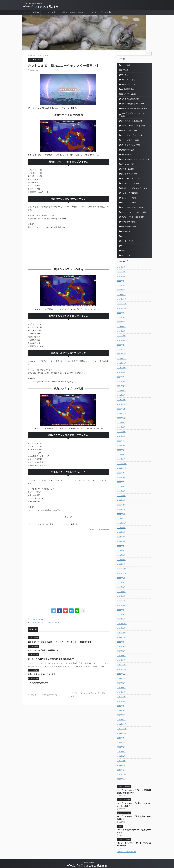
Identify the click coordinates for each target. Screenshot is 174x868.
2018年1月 (121, 717)
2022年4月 (121, 493)
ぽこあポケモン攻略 (128, 171)
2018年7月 (121, 689)
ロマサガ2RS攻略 (127, 219)
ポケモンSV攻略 (106, 12)
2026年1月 (121, 292)
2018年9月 (121, 680)
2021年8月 (121, 529)
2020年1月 (121, 616)
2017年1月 (121, 767)
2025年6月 (121, 324)
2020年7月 (121, 589)
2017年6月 (121, 744)
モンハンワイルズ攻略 (31, 12)
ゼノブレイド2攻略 (128, 195)
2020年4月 (121, 603)
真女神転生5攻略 (127, 152)
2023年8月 (121, 424)
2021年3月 (121, 552)
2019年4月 (121, 648)
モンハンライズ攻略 (128, 128)
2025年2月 (121, 342)
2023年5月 (121, 438)
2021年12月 (121, 511)
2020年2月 (121, 612)
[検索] (148, 53)
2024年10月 (121, 360)
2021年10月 (121, 520)
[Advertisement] (68, 248)
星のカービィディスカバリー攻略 (132, 185)
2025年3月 (121, 338)
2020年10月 (121, 575)
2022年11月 (121, 466)
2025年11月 (121, 301)
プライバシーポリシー (126, 846)
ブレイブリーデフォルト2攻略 (131, 123)
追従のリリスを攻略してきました (41, 674)
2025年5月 (121, 328)
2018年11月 (121, 671)
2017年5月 (121, 749)
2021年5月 (121, 543)
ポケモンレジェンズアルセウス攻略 (133, 156)
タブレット (125, 253)
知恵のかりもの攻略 (69, 12)
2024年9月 (121, 365)
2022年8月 (121, 475)
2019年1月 (121, 662)
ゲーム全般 (125, 65)
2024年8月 (121, 370)
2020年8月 (121, 584)
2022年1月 (121, 507)
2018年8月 (121, 685)
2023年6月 (121, 434)
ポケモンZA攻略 (127, 166)
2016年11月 (121, 776)
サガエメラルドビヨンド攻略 (131, 214)
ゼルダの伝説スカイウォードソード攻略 (135, 113)
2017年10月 (121, 731)
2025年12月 (121, 296)
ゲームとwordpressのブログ (87, 857)
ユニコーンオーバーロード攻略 (132, 209)
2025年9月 (121, 310)
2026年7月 (121, 264)
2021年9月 (121, 525)
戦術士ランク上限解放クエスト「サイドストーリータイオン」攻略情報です (58, 642)
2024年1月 (121, 402)
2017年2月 (121, 763)
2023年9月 (121, 420)
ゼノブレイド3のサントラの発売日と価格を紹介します (49, 658)
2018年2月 (121, 712)
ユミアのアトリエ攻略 (129, 181)
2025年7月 (121, 319)
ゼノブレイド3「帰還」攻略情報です (42, 650)
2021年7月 (121, 534)
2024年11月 (121, 356)
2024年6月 (121, 379)
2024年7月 (121, 374)
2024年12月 (121, 351)
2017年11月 (121, 726)
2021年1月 (121, 561)
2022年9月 (121, 470)
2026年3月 (121, 283)
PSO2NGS (125, 229)
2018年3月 (121, 708)
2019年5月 (121, 644)
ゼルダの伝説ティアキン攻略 (131, 104)
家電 (123, 248)
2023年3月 (121, 447)
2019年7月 (121, 635)
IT (122, 243)
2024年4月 (121, 388)
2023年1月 (121, 456)
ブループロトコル (127, 84)
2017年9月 (121, 735)
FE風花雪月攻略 (127, 89)
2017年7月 (121, 740)
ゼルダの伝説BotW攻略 (129, 99)
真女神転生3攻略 (127, 147)
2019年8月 (121, 630)
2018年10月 (121, 676)
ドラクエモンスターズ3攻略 (131, 205)
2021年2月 (121, 557)
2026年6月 (121, 269)
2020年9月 (121, 580)
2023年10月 (121, 415)
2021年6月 (121, 539)
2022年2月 (121, 502)
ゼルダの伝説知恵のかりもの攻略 (132, 108)
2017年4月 (121, 753)
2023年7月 (121, 429)
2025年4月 (121, 333)
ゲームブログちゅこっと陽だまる (41, 6)
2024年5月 (121, 383)
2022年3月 (121, 498)
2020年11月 (121, 571)
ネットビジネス (126, 238)
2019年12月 (121, 621)
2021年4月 (121, 548)
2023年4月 (121, 443)
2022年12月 (121, 461)
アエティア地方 (35, 622)
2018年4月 (121, 703)
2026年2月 (121, 287)
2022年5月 (121, 488)
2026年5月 (121, 274)
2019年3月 (121, 653)
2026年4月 (121, 278)
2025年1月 (121, 347)
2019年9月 (121, 625)
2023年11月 (121, 411)
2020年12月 (121, 566)
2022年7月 (121, 479)
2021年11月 (121, 516)
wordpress (125, 233)
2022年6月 (121, 484)
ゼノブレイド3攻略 (36, 619)
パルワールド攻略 (127, 80)
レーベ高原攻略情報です (37, 682)
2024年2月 (121, 397)
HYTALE (124, 70)
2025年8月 (121, 315)
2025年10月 (121, 306)
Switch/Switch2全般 (128, 224)
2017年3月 (121, 758)
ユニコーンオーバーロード (87, 12)
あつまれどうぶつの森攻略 (130, 118)
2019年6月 (121, 639)
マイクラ (124, 75)
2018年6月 (121, 694)
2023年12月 (121, 406)
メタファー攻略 (50, 12)
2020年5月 (121, 598)
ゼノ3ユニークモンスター (50, 622)
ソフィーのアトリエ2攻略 (130, 176)
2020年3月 (121, 607)
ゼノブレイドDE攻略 (128, 190)
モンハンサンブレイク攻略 (130, 132)
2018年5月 (121, 699)
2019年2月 (121, 657)
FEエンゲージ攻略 (127, 94)
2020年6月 (121, 593)
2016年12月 (121, 772)
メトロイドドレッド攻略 (129, 142)
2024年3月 (121, 392)
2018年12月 (121, 667)
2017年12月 (121, 721)
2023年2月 (121, 452)
